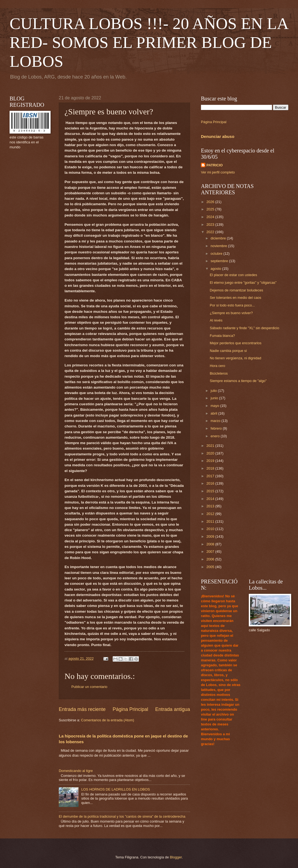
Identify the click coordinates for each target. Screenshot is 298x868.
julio (214, 391)
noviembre (219, 246)
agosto (216, 269)
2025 (211, 209)
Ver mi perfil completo (218, 172)
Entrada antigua (173, 709)
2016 (211, 483)
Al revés (216, 320)
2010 (211, 529)
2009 (211, 536)
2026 (211, 202)
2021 (211, 446)
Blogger (176, 857)
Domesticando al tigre (76, 771)
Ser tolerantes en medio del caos (235, 298)
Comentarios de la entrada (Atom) (108, 720)
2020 (211, 453)
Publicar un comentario (89, 687)
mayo (215, 406)
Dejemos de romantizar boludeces (236, 290)
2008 (211, 544)
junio (215, 398)
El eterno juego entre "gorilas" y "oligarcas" (243, 283)
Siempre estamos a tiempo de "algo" (238, 381)
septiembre (220, 261)
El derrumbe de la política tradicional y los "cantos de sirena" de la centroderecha (122, 816)
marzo (216, 421)
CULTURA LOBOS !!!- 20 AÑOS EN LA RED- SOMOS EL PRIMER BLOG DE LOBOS (149, 42)
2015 (211, 491)
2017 (211, 476)
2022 (211, 232)
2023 (211, 225)
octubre (217, 254)
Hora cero (217, 366)
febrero (217, 428)
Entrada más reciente (82, 709)
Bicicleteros (219, 373)
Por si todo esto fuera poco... (232, 305)
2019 (211, 461)
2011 (211, 521)
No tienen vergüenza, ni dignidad (235, 358)
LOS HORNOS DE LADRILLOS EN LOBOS (116, 789)
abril (214, 413)
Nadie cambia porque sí (228, 351)
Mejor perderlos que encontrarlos (236, 343)
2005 (211, 567)
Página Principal (130, 709)
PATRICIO (215, 165)
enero (216, 436)
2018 (211, 468)
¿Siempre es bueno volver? (231, 313)
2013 (211, 506)
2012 (211, 514)
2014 (211, 499)
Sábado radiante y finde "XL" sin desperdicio (244, 328)
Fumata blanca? (222, 336)
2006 (211, 559)
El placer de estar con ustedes (233, 275)
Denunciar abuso (218, 136)
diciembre (219, 238)
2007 (211, 552)
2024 (211, 217)
